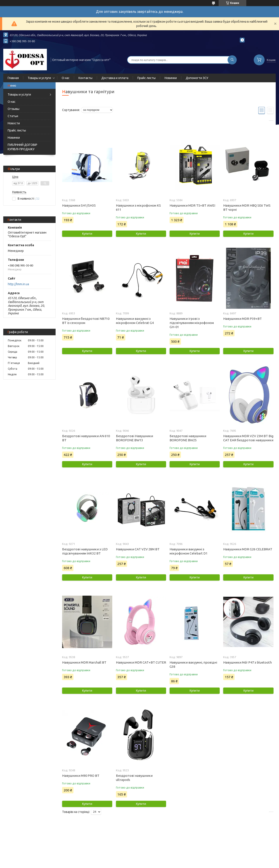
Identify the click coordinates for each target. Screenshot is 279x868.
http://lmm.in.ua (18, 284)
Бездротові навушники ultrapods (134, 778)
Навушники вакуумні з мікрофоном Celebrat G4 (135, 321)
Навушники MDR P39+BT (242, 319)
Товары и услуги (39, 78)
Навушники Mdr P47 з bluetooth (248, 662)
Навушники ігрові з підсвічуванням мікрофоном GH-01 (192, 323)
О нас (66, 78)
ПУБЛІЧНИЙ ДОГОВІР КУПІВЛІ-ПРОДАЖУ (22, 147)
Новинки (171, 78)
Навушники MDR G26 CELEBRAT (248, 549)
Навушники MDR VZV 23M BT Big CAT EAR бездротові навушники (248, 438)
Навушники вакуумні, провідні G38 (193, 664)
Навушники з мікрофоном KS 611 (138, 207)
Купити (87, 234)
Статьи (13, 116)
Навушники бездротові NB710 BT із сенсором (86, 321)
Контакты (85, 78)
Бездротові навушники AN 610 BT (86, 438)
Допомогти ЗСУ (197, 78)
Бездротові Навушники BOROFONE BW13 (134, 438)
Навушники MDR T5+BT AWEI (192, 205)
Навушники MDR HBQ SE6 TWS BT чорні (247, 207)
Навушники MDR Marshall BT (84, 662)
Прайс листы (146, 78)
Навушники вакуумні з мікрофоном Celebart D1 (189, 551)
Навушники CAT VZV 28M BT (138, 549)
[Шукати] (232, 60)
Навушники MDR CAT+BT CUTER (141, 662)
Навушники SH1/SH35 (79, 205)
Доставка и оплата (115, 78)
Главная (13, 78)
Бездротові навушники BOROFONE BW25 (188, 438)
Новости (14, 123)
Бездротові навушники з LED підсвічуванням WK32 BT (85, 551)
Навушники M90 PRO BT (81, 776)
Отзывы (14, 109)
